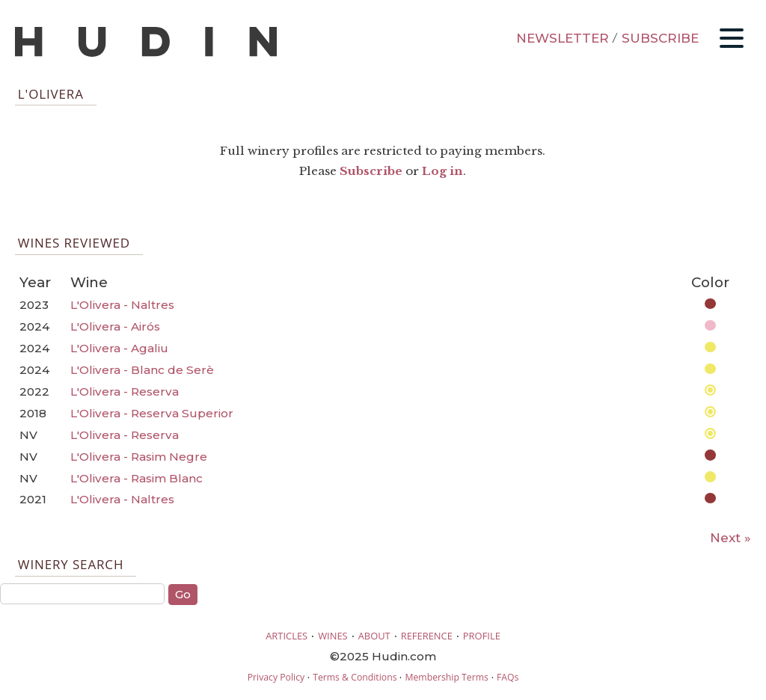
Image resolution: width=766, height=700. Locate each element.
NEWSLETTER (563, 38)
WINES (333, 636)
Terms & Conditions (355, 677)
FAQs (508, 677)
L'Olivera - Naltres (122, 305)
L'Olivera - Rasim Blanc (137, 478)
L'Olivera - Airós (115, 326)
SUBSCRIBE (660, 38)
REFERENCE (427, 636)
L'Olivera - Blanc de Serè (142, 370)
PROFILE (482, 636)
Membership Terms (446, 677)
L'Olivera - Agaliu (119, 348)
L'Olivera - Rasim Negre (139, 457)
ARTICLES (287, 636)
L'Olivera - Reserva (125, 392)
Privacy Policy (276, 677)
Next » (730, 538)
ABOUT (374, 636)
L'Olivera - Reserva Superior (152, 413)
